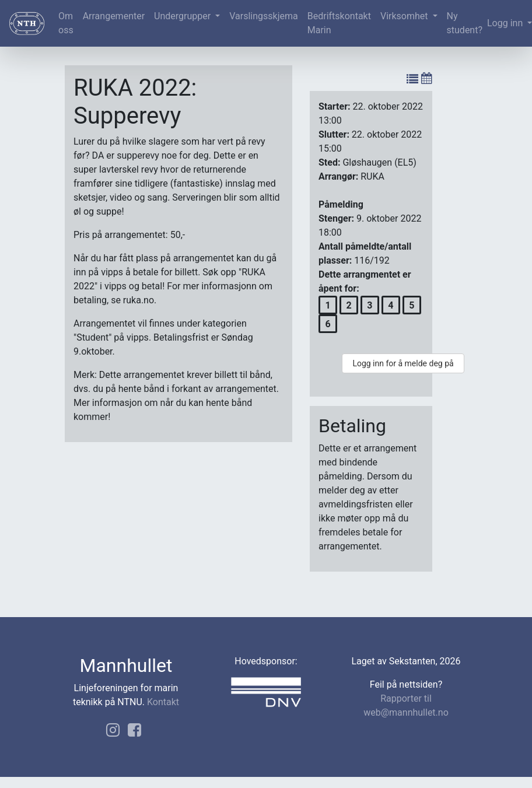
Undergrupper (183, 16)
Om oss (66, 23)
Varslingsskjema (263, 16)
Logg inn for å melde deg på (403, 363)
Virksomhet (405, 16)
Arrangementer (114, 16)
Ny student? (465, 23)
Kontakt (163, 702)
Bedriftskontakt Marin (339, 23)
